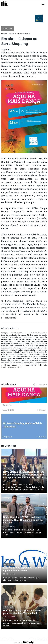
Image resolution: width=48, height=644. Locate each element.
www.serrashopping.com (11, 367)
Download (41, 410)
